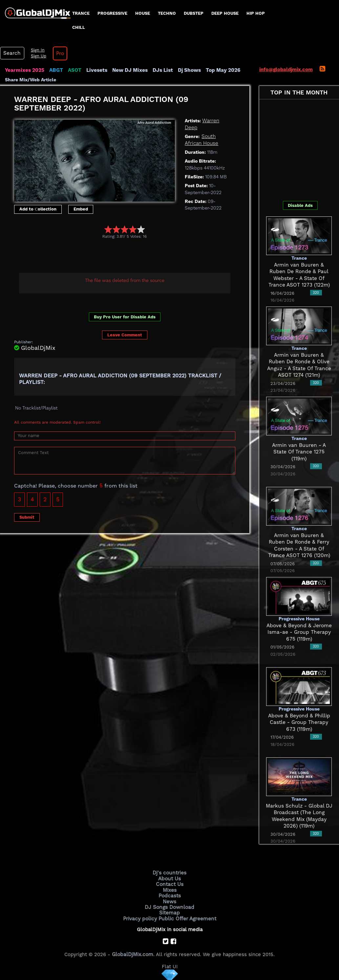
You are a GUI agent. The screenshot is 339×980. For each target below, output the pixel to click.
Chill (79, 27)
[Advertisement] (134, 257)
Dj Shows (186, 70)
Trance (81, 13)
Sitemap (170, 911)
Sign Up (37, 56)
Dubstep (194, 13)
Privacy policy (141, 917)
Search (11, 53)
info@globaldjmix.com (286, 70)
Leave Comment (125, 335)
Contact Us (170, 884)
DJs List (160, 70)
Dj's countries (170, 872)
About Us (169, 878)
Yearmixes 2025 (24, 70)
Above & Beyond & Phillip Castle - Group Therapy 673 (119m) (299, 722)
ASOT (73, 70)
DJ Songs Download (170, 906)
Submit (27, 517)
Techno (167, 13)
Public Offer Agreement (187, 917)
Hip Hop (256, 13)
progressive (112, 13)
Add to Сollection (38, 209)
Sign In (36, 50)
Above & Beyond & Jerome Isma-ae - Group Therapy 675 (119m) (299, 632)
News (169, 900)
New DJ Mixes (128, 70)
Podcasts (169, 895)
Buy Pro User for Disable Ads (125, 317)
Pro (58, 53)
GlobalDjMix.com (133, 952)
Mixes (170, 889)
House (143, 13)
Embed (81, 209)
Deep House (225, 13)
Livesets (95, 70)
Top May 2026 (219, 70)
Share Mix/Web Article (31, 79)
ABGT (55, 70)
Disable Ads (300, 205)
